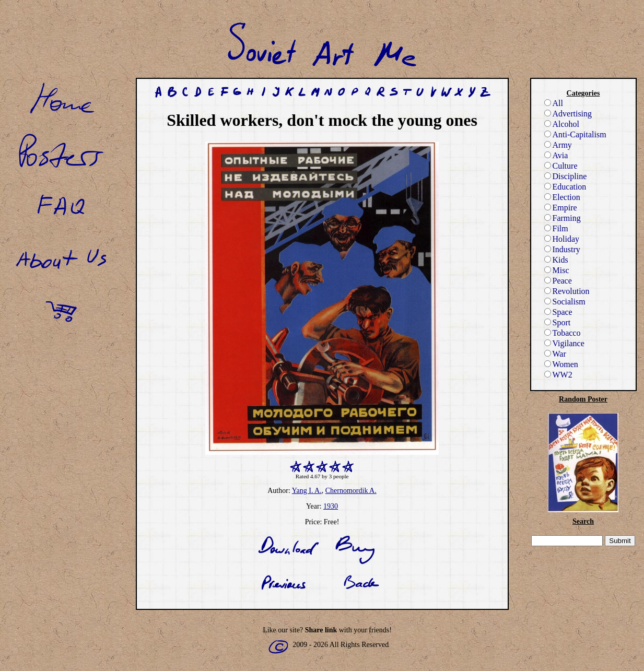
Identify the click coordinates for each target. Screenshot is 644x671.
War (555, 354)
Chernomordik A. (351, 491)
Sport (558, 322)
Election (562, 197)
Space (558, 312)
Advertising (568, 114)
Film (556, 228)
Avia (556, 155)
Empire (561, 208)
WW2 (558, 375)
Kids (556, 260)
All (554, 103)
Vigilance (564, 343)
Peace (558, 281)
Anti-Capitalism (575, 134)
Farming (563, 218)
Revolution (567, 291)
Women (561, 364)
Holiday (562, 239)
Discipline (566, 176)
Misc (557, 270)
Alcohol (562, 124)
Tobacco (563, 333)
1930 (331, 506)
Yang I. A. (307, 491)
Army (558, 145)
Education (565, 187)
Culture (561, 166)
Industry (562, 249)
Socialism (565, 302)
